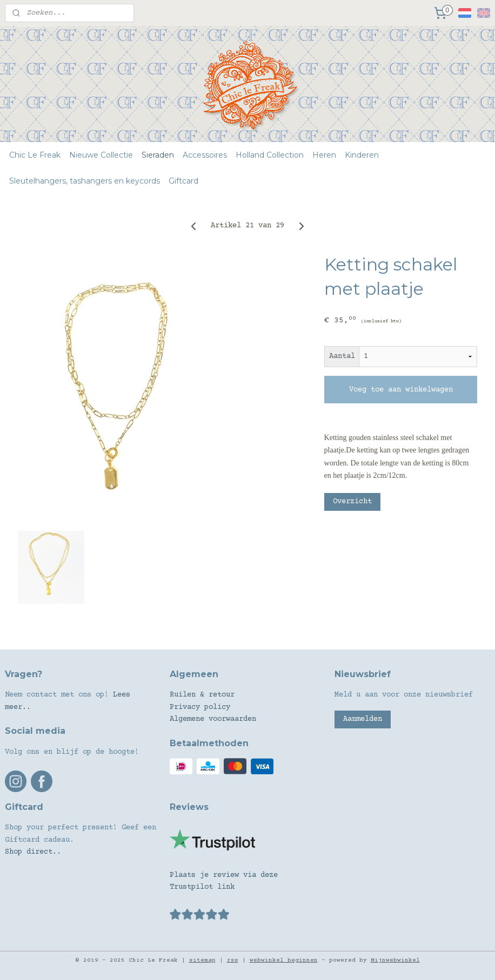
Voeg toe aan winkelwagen (401, 390)
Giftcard (183, 181)
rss (233, 960)
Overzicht (352, 502)
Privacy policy (200, 707)
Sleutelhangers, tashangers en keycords (85, 181)
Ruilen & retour (202, 695)
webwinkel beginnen (284, 960)
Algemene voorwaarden (213, 719)
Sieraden (158, 155)
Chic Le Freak (35, 155)
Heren (324, 155)
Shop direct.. (33, 852)
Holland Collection (270, 155)
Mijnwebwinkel (395, 960)
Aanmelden (363, 719)
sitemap (202, 960)
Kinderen (362, 155)
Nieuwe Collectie (101, 155)
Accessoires (205, 155)
